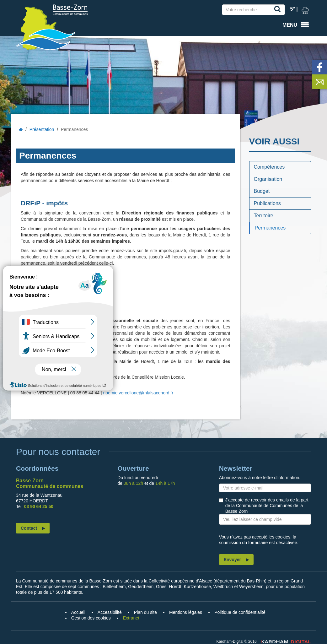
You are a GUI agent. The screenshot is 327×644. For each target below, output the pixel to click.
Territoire (264, 216)
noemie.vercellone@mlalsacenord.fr (138, 393)
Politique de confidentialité (240, 612)
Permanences (270, 228)
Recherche (279, 10)
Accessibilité (110, 612)
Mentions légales (186, 612)
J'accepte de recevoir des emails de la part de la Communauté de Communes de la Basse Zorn (267, 506)
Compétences (269, 167)
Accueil (21, 130)
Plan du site (145, 612)
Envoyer (232, 560)
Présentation (42, 129)
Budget (262, 191)
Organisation (268, 179)
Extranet (131, 618)
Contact (29, 528)
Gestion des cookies (91, 618)
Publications (267, 203)
